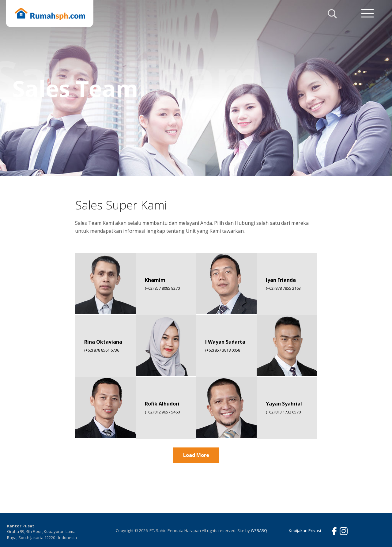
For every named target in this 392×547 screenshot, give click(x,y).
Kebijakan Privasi (305, 531)
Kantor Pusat (21, 526)
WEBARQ (259, 530)
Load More (196, 455)
